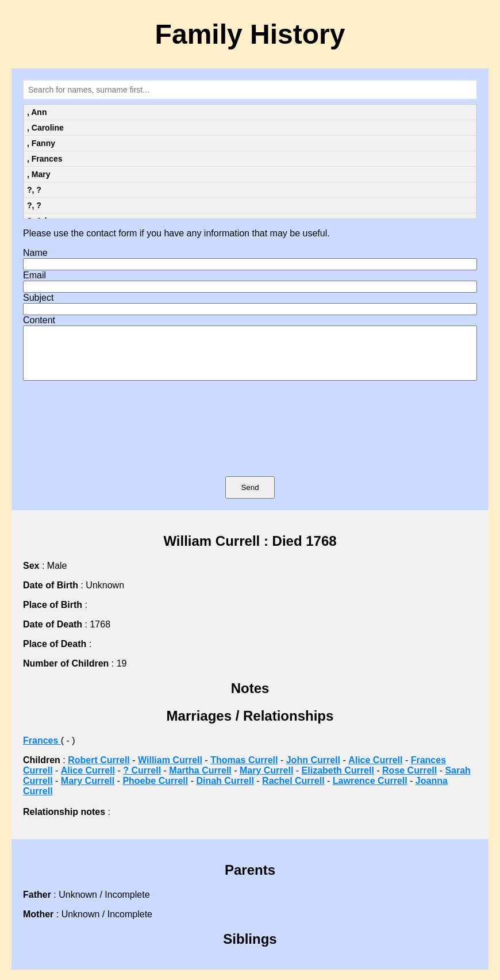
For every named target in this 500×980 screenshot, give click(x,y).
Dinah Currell (225, 791)
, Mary (39, 174)
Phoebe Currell (155, 791)
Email (34, 275)
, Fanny (41, 143)
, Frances (45, 159)
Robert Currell (99, 770)
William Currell (170, 770)
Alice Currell (375, 770)
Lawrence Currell (370, 791)
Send (250, 498)
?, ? (34, 190)
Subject (38, 298)
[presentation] (250, 445)
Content (39, 320)
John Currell (313, 770)
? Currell (142, 781)
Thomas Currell (244, 770)
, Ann (37, 112)
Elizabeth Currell (338, 781)
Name (35, 253)
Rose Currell (409, 781)
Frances (42, 751)
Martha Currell (200, 781)
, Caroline (45, 128)
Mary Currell (266, 781)
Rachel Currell (293, 791)
